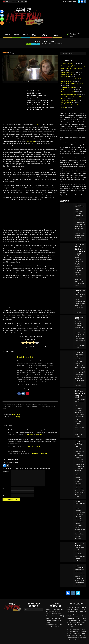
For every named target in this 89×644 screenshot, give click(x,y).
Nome (4, 488)
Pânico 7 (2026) (55, 627)
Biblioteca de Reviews (68, 90)
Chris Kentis (26, 406)
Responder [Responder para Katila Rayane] (39, 435)
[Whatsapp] (2, 19)
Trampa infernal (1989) (68, 88)
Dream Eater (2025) (67, 75)
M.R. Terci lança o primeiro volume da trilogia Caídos (54, 620)
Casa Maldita (18, 406)
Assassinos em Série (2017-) (69, 94)
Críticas (28, 44)
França (32, 406)
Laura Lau (37, 406)
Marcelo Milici (26, 357)
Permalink (30, 435)
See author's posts (26, 389)
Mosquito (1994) (66, 103)
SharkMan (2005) (15, 417)
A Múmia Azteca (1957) (68, 64)
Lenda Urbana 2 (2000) (68, 72)
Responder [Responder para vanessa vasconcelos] (44, 454)
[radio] (23, 343)
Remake (48, 406)
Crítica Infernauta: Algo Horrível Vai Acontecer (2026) (80, 393)
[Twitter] (2, 15)
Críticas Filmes (36, 44)
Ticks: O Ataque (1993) (68, 101)
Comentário (6, 472)
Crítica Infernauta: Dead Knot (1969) (72, 83)
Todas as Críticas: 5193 (68, 92)
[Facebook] (2, 11)
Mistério (43, 406)
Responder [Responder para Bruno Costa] (39, 446)
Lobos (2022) (65, 77)
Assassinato (11, 406)
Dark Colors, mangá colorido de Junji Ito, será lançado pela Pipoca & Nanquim (80, 250)
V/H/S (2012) (16, 415)
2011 (50, 405)
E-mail (4, 492)
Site (3, 495)
